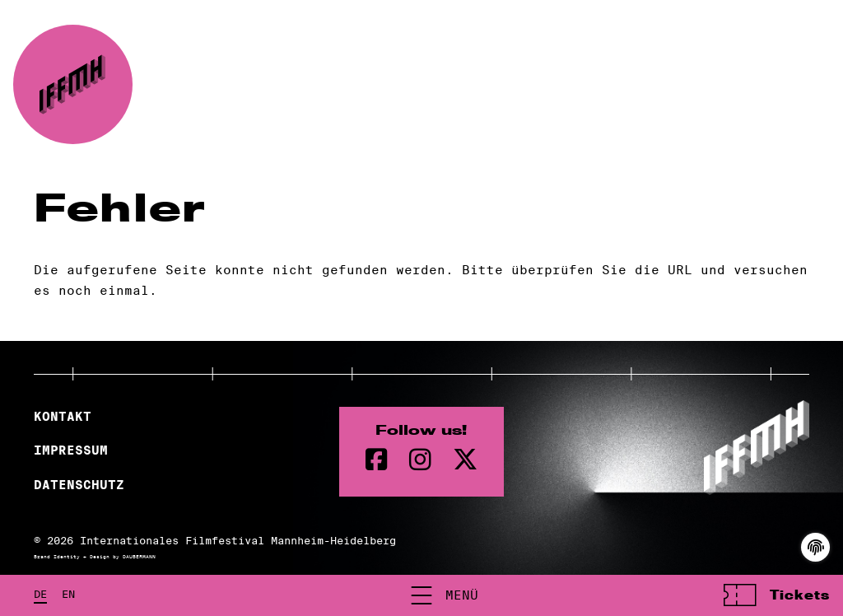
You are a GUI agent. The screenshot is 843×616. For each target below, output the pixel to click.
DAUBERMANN (139, 557)
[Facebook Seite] (377, 460)
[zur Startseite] (73, 84)
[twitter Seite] (465, 460)
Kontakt (63, 417)
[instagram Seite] (420, 460)
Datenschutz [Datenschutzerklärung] (79, 485)
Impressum (71, 450)
